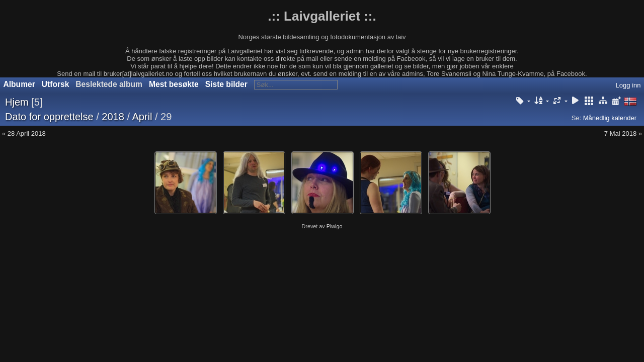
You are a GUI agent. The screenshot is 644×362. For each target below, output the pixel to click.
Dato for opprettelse (49, 117)
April (142, 117)
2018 (113, 117)
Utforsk (56, 84)
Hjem (17, 102)
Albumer (19, 84)
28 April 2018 (27, 133)
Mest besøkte (174, 84)
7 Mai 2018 (620, 133)
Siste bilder (226, 84)
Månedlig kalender (610, 118)
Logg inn (628, 85)
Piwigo (335, 226)
